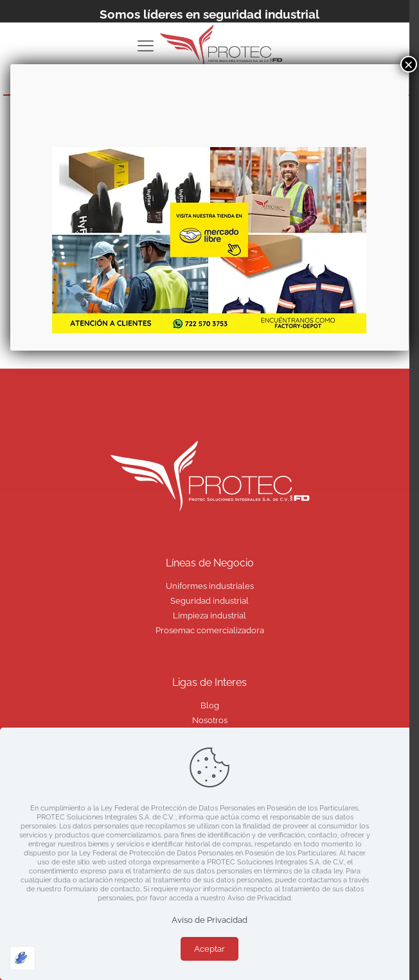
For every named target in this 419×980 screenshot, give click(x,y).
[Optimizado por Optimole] (22, 958)
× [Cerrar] (409, 64)
